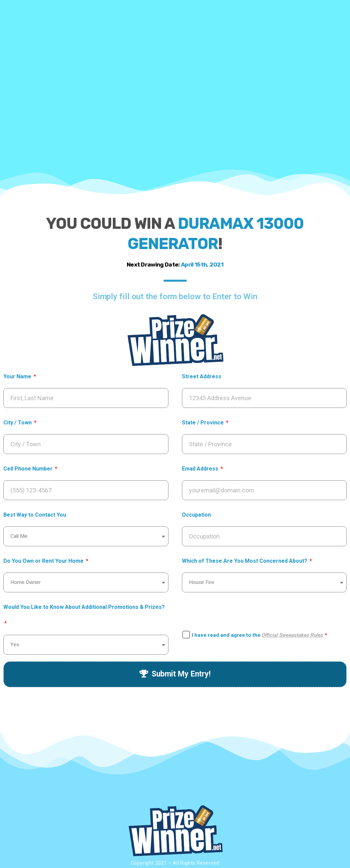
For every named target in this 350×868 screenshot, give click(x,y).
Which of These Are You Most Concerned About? (245, 561)
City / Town (18, 423)
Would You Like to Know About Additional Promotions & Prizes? (84, 607)
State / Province (203, 423)
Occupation (196, 515)
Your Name (18, 376)
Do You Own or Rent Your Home (44, 561)
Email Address (201, 469)
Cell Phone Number (29, 469)
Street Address (202, 376)
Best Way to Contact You (35, 515)
